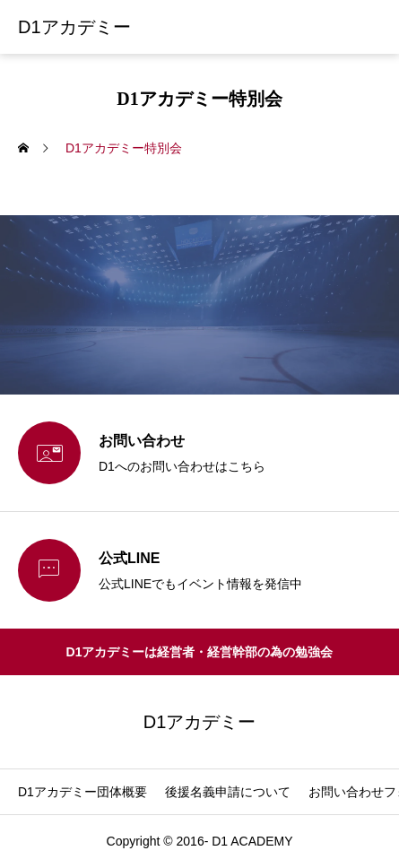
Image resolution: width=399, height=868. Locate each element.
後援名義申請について (228, 792)
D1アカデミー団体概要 (82, 792)
